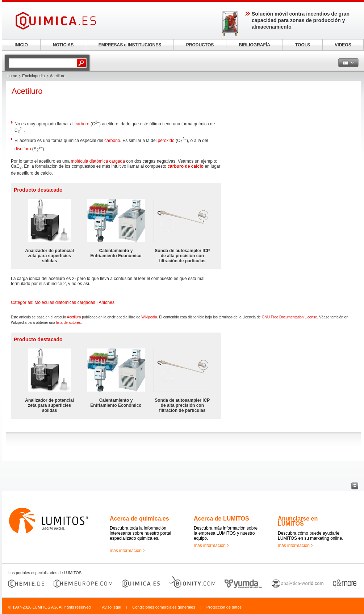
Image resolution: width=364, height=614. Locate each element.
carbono (112, 141)
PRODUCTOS (200, 45)
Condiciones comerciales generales (164, 607)
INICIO (21, 45)
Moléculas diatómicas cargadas (65, 302)
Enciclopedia (33, 76)
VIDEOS (343, 45)
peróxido (166, 141)
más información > (127, 551)
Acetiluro (74, 317)
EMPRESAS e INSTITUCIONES (130, 45)
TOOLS (303, 45)
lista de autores (68, 323)
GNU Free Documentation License (290, 317)
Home (12, 76)
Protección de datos (224, 607)
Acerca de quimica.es (139, 519)
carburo (82, 124)
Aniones (107, 302)
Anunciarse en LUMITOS (298, 521)
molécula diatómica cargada (98, 161)
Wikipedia (149, 317)
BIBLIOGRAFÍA (254, 45)
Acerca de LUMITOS (221, 519)
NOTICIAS (63, 45)
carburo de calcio (185, 166)
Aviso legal (111, 607)
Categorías (22, 302)
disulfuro (23, 149)
